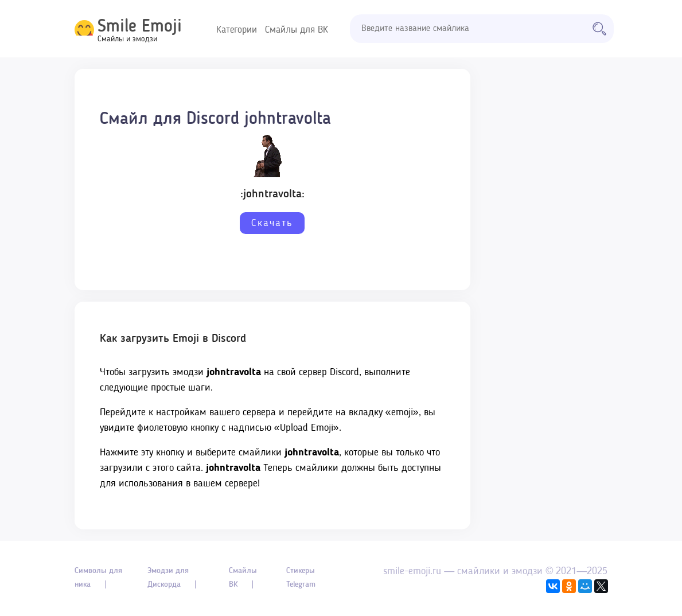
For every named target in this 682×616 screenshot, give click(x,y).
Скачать (272, 223)
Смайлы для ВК (297, 30)
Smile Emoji (140, 27)
